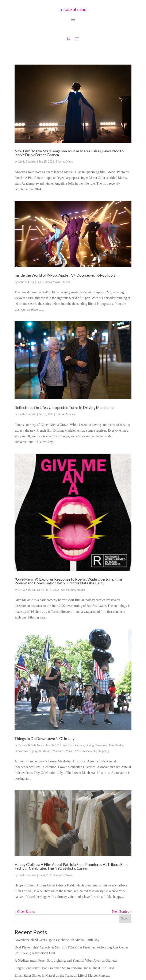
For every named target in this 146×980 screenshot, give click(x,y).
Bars (71, 745)
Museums (58, 751)
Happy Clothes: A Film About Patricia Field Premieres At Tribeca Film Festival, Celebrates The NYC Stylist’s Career (71, 866)
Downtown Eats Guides (109, 745)
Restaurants (89, 751)
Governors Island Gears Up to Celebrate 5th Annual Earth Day (57, 940)
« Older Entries (25, 912)
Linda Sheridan (27, 162)
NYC (78, 751)
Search (125, 919)
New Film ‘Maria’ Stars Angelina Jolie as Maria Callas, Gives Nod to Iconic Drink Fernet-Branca (69, 153)
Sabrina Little (26, 282)
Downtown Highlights (28, 751)
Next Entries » (122, 912)
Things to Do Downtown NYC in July (45, 738)
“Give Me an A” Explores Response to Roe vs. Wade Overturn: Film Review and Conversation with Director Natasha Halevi (68, 581)
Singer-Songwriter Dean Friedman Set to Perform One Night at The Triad (64, 968)
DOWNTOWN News (31, 590)
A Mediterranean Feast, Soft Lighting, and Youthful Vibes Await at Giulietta (66, 960)
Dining (90, 745)
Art (63, 590)
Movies (61, 162)
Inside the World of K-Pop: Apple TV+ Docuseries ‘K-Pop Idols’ (65, 275)
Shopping (103, 751)
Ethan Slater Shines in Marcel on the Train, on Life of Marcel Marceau (62, 975)
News (70, 162)
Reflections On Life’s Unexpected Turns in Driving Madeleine (64, 407)
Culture (60, 414)
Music (67, 282)
